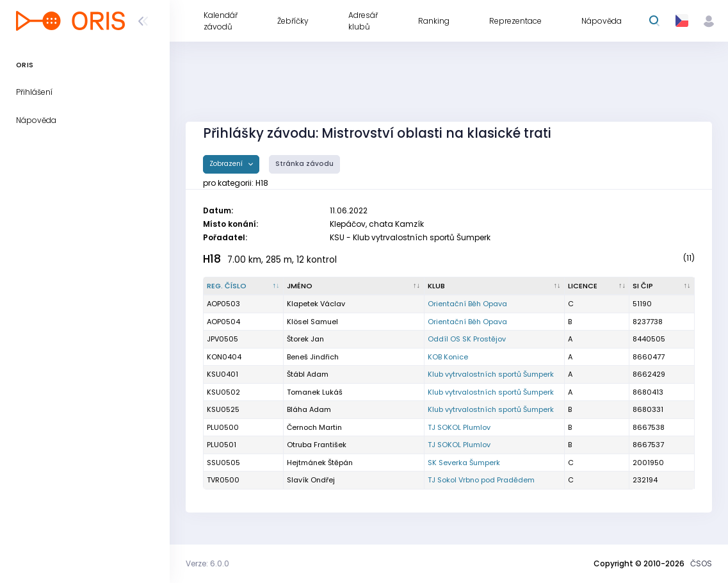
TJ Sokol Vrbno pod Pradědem (481, 480)
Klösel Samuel (312, 322)
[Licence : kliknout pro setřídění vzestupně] (597, 286)
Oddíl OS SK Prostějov (467, 339)
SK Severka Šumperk (464, 463)
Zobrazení (227, 164)
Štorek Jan (305, 339)
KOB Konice (448, 357)
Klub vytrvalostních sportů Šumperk (491, 374)
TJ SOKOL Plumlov (459, 427)
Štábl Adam (308, 374)
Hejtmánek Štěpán (320, 463)
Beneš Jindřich (313, 357)
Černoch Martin (314, 427)
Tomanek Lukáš (315, 392)
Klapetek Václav (316, 304)
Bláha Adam (309, 409)
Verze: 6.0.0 (207, 563)
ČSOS (701, 563)
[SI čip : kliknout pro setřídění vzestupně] (662, 286)
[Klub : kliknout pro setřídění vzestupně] (495, 286)
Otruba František (317, 445)
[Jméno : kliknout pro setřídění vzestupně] (354, 286)
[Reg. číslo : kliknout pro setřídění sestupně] (244, 286)
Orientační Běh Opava (467, 304)
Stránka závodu (304, 164)
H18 (212, 259)
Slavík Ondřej (311, 480)
